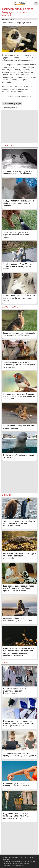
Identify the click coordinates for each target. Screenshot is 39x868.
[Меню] (36, 3)
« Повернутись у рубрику (12, 104)
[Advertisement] (19, 124)
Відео (24, 97)
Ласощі (10, 97)
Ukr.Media (6, 82)
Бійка (30, 97)
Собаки (17, 97)
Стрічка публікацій (10, 108)
